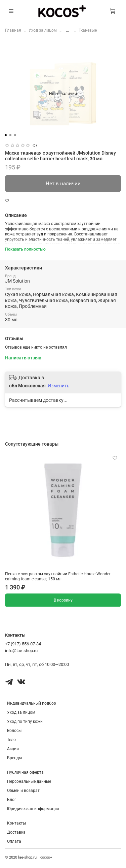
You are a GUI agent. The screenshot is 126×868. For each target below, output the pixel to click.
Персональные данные (29, 781)
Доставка (16, 832)
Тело (11, 740)
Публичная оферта (25, 772)
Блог (12, 800)
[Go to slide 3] (15, 135)
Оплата (14, 841)
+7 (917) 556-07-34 (23, 644)
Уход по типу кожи (25, 721)
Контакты (16, 823)
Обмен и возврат (23, 791)
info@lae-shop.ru (21, 651)
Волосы (14, 731)
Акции (13, 749)
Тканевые (88, 30)
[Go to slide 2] (10, 135)
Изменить (59, 386)
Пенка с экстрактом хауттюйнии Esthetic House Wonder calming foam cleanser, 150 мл (58, 576)
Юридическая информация (33, 809)
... (68, 30)
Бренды (14, 758)
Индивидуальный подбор (32, 703)
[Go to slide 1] (5, 135)
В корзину (63, 600)
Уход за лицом (43, 30)
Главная (13, 30)
